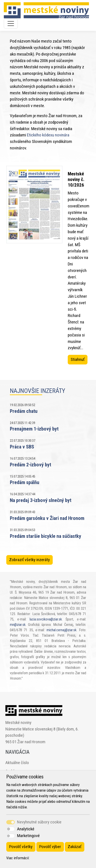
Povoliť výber (50, 847)
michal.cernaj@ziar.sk (62, 630)
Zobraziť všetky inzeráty (29, 560)
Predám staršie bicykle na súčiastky (46, 536)
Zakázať (75, 847)
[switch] (11, 829)
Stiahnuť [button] (78, 359)
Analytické (26, 829)
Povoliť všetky (21, 847)
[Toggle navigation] (11, 24)
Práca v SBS (22, 447)
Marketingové (28, 836)
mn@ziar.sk (18, 625)
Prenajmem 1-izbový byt (34, 429)
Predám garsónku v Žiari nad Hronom (47, 518)
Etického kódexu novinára (48, 135)
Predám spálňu (25, 482)
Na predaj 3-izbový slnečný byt (41, 500)
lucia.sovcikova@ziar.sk (46, 619)
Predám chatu (24, 411)
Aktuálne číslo (17, 763)
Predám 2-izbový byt (31, 465)
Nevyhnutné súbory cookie (39, 822)
